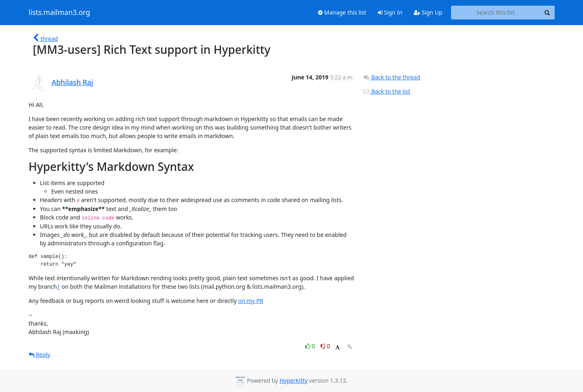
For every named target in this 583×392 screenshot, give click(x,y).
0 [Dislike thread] (326, 346)
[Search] (547, 13)
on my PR (251, 301)
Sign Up (428, 12)
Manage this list (342, 12)
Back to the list (387, 91)
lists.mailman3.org (60, 13)
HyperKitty (293, 380)
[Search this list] (496, 13)
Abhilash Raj (73, 82)
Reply (40, 355)
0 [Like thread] (311, 346)
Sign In (390, 12)
